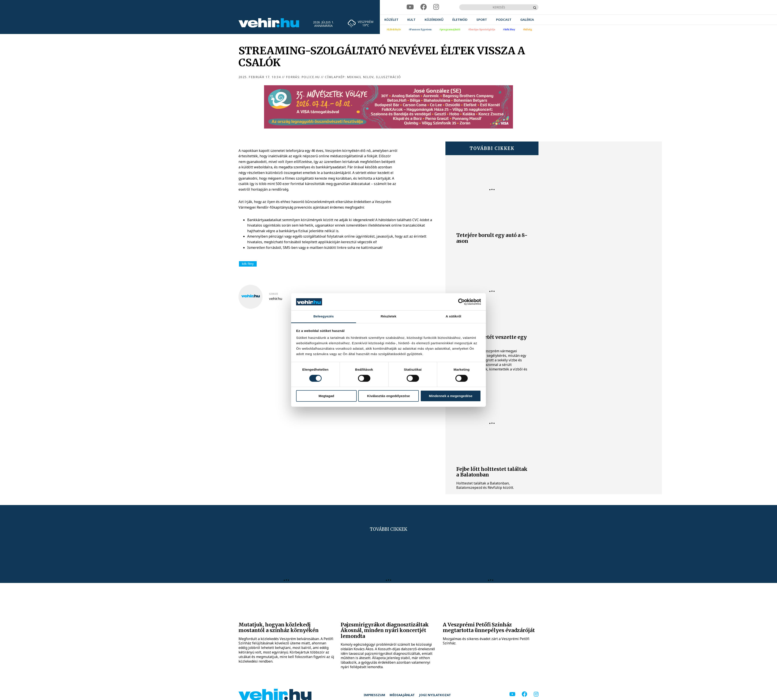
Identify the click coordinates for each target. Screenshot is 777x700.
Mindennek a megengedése (451, 396)
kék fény (248, 264)
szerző (273, 294)
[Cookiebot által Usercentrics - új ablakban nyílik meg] (462, 302)
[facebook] (424, 7)
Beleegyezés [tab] (324, 316)
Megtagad (326, 396)
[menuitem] (391, 20)
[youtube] (410, 7)
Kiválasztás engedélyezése (388, 396)
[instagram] (436, 7)
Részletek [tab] (388, 316)
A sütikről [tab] (453, 316)
